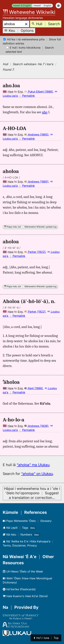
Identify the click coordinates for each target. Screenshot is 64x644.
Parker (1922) (35, 252)
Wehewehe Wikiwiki (29, 12)
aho (45, 112)
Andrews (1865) (36, 134)
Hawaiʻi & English (22, 6)
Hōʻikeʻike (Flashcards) (19, 589)
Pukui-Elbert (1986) (39, 92)
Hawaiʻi (37, 6)
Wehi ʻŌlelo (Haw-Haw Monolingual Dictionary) (27, 580)
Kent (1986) (34, 388)
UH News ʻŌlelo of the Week (23, 571)
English (48, 6)
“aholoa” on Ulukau (37, 474)
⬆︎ (46, 638)
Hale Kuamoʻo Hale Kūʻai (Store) (25, 596)
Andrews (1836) (36, 426)
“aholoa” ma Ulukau (33, 465)
